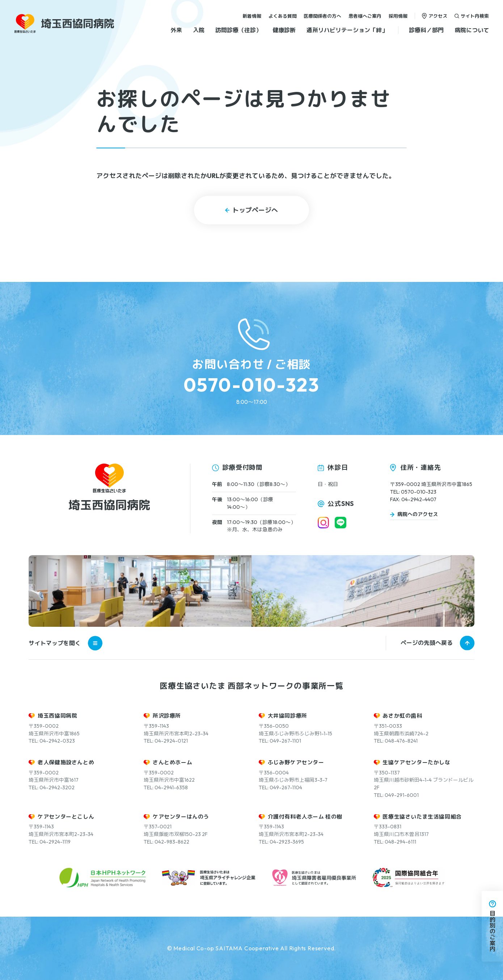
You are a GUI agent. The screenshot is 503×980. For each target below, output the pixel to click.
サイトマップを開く (65, 643)
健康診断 (284, 30)
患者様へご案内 (365, 16)
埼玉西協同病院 (57, 716)
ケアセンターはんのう (181, 817)
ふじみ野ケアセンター (296, 762)
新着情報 (252, 16)
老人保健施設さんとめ (66, 762)
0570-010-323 (252, 385)
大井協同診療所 (288, 716)
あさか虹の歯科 (402, 716)
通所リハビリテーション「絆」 (347, 30)
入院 (199, 30)
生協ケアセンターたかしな (416, 762)
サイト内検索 (475, 16)
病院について (472, 30)
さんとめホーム (172, 762)
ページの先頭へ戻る (427, 643)
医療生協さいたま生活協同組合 (422, 817)
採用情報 (398, 16)
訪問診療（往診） (238, 30)
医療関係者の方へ (322, 16)
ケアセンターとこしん (66, 817)
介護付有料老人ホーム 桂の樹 (305, 817)
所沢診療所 (167, 716)
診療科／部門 (426, 30)
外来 (176, 30)
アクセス (438, 16)
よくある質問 (283, 16)
